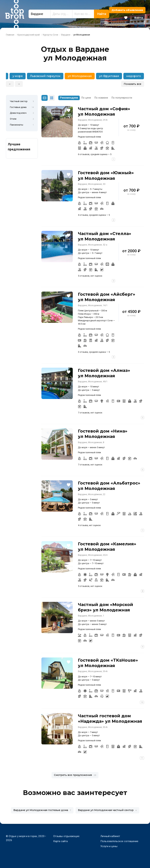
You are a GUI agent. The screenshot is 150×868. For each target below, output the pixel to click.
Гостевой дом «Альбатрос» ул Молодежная (109, 486)
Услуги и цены (109, 846)
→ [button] (19, 84)
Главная (10, 35)
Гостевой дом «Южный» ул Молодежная (106, 175)
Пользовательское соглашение (119, 841)
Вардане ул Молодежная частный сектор (107, 810)
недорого (134, 76)
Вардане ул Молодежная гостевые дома (42, 810)
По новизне (101, 98)
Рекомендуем (69, 98)
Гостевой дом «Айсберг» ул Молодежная (107, 297)
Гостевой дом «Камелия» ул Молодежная (107, 547)
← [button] (10, 84)
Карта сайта (60, 841)
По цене (86, 98)
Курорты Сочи (50, 35)
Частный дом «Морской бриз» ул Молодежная (106, 607)
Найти (102, 14)
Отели (22, 119)
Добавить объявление (127, 10)
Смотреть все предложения (75, 775)
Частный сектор (22, 102)
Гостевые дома (22, 107)
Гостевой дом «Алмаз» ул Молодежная (104, 373)
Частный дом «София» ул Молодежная (104, 111)
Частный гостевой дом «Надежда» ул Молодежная (110, 718)
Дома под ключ (22, 113)
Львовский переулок (45, 76)
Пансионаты (22, 125)
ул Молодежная (80, 76)
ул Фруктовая (109, 76)
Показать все (133, 84)
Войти (139, 18)
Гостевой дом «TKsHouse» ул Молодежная (108, 663)
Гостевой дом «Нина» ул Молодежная (103, 434)
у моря (18, 76)
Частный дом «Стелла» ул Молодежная (105, 236)
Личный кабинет (110, 836)
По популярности (122, 98)
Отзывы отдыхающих (66, 836)
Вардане (66, 35)
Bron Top (15, 14)
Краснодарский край (29, 35)
